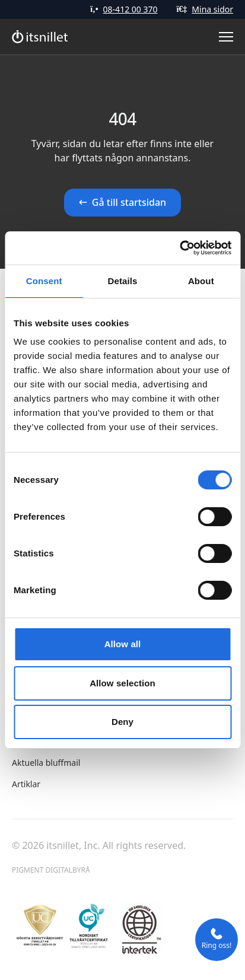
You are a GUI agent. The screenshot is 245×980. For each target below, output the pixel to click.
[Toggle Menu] (226, 37)
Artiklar (26, 784)
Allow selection (122, 683)
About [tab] (201, 281)
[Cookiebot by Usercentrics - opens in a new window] (179, 248)
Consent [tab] (44, 281)
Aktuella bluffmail (46, 763)
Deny (122, 722)
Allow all (123, 644)
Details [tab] (123, 281)
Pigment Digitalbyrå (51, 870)
